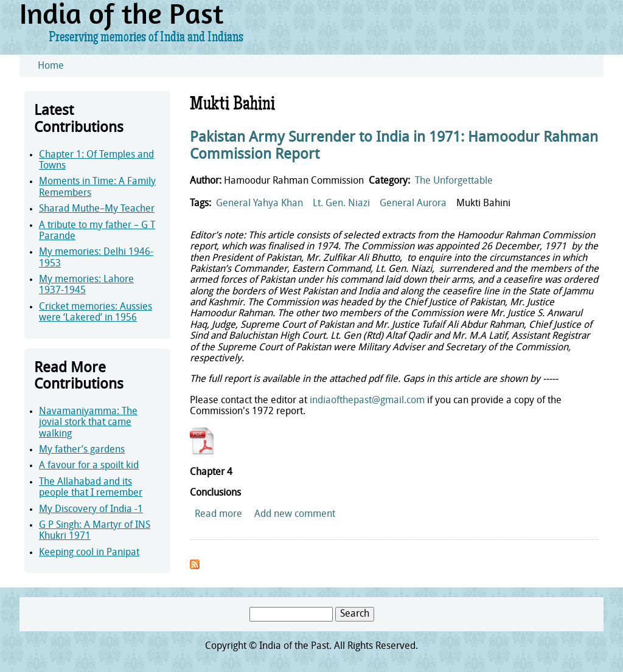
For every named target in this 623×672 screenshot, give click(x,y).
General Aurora (413, 204)
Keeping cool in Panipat (89, 553)
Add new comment (295, 514)
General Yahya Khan (259, 204)
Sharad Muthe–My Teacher (97, 209)
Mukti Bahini (483, 204)
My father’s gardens (82, 450)
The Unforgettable (454, 181)
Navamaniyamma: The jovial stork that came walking (88, 423)
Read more (218, 514)
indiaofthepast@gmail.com (367, 401)
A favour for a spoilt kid (89, 466)
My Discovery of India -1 (91, 510)
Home (51, 66)
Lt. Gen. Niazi (341, 204)
